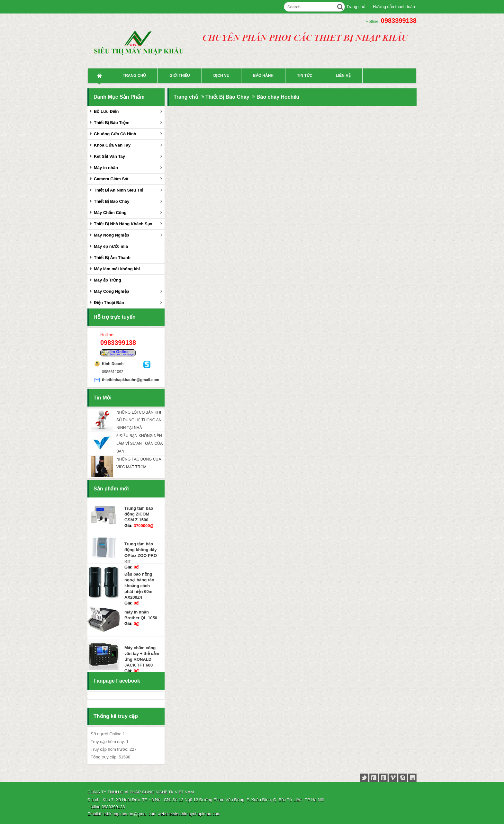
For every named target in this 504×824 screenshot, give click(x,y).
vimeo (393, 778)
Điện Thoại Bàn (109, 303)
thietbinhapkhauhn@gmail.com (123, 380)
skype (403, 778)
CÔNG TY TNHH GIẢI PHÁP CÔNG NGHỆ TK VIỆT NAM (141, 792)
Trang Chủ (99, 76)
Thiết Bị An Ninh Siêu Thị (118, 190)
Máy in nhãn (106, 168)
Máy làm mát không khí (117, 269)
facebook (374, 778)
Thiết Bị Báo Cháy (112, 201)
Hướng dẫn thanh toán (394, 7)
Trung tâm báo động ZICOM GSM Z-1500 (139, 514)
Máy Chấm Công (110, 213)
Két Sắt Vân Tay (109, 156)
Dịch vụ (221, 76)
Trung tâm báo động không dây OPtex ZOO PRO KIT (141, 553)
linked (412, 778)
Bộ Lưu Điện (106, 111)
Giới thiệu (180, 76)
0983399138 (399, 21)
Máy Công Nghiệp (112, 291)
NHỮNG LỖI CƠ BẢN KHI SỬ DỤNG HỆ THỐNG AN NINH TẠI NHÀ (139, 420)
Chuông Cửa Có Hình (115, 134)
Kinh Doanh (113, 364)
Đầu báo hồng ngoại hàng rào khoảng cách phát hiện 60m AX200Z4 (139, 586)
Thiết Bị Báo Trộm (112, 123)
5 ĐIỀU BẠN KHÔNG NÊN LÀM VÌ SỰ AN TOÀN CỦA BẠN (139, 443)
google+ (383, 778)
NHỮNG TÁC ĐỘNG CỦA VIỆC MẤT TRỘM (139, 463)
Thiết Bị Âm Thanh (112, 258)
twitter (364, 778)
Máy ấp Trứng (108, 280)
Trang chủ (356, 7)
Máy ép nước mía (111, 246)
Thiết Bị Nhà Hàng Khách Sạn (123, 224)
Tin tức (305, 76)
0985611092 (113, 372)
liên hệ (343, 76)
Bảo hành (263, 76)
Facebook (97, 695)
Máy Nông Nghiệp (112, 235)
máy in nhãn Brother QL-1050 (141, 615)
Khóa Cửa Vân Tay (112, 145)
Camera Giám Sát (111, 179)
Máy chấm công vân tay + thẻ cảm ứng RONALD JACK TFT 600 (142, 656)
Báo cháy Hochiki (278, 97)
